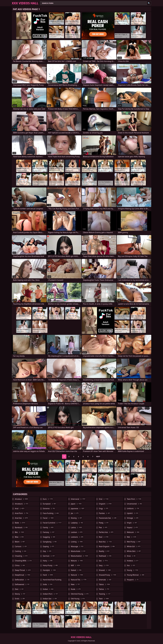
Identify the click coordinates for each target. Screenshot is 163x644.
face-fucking (51, 513)
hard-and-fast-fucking (52, 580)
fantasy (49, 532)
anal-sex (22, 518)
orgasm (105, 504)
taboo (105, 584)
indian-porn (51, 594)
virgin (132, 523)
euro (48, 499)
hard (48, 575)
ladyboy (77, 523)
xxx (131, 565)
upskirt (133, 513)
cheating (21, 556)
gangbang (50, 542)
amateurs (22, 504)
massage (77, 546)
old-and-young (80, 594)
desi (20, 589)
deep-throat (23, 570)
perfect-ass (106, 532)
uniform (133, 508)
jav (75, 513)
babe (20, 523)
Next (98, 456)
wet (132, 537)
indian (48, 589)
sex (104, 561)
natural (77, 575)
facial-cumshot (52, 523)
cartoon (21, 546)
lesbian (77, 532)
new (76, 584)
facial (48, 518)
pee (103, 527)
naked (76, 570)
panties (105, 513)
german (49, 556)
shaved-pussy (108, 575)
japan (76, 504)
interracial (78, 499)
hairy (48, 561)
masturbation (80, 556)
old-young (78, 599)
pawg (104, 523)
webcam (133, 532)
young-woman (136, 575)
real (104, 537)
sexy (104, 565)
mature (77, 561)
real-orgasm (107, 546)
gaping (49, 546)
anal (20, 508)
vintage (133, 518)
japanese (78, 508)
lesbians (77, 537)
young (133, 570)
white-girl (134, 546)
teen (104, 599)
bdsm (20, 542)
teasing (105, 594)
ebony (20, 594)
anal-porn (22, 513)
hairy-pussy (50, 565)
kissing (77, 518)
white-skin (134, 551)
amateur (22, 499)
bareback (22, 527)
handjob (50, 570)
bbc (20, 532)
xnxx (131, 556)
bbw (20, 537)
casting (21, 551)
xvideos (133, 561)
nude (76, 589)
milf (76, 565)
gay (47, 551)
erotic (20, 599)
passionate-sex (108, 518)
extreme (49, 508)
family (48, 527)
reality (104, 551)
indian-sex (50, 599)
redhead (105, 556)
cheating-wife (24, 561)
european (50, 504)
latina (77, 527)
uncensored (135, 504)
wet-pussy (134, 542)
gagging (49, 537)
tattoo (104, 589)
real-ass (105, 542)
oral (104, 499)
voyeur (133, 527)
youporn (133, 580)
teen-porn (134, 499)
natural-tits (79, 580)
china (20, 565)
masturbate (78, 551)
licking (77, 542)
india (48, 584)
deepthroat (23, 575)
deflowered (22, 584)
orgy (104, 508)
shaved (105, 570)
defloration (22, 580)
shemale (105, 580)
